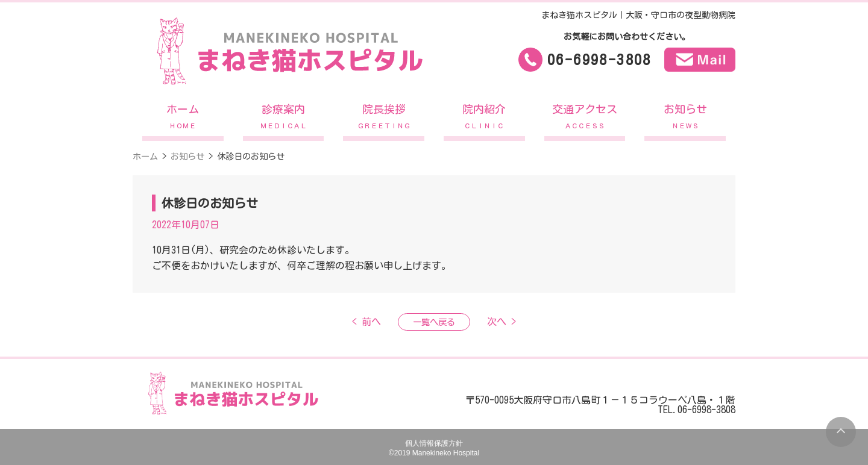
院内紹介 (484, 120)
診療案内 (284, 120)
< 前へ (366, 322)
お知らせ (685, 120)
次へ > (502, 322)
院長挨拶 (384, 120)
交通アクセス (585, 120)
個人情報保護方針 (434, 443)
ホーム (183, 120)
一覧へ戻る (434, 322)
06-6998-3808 (599, 60)
